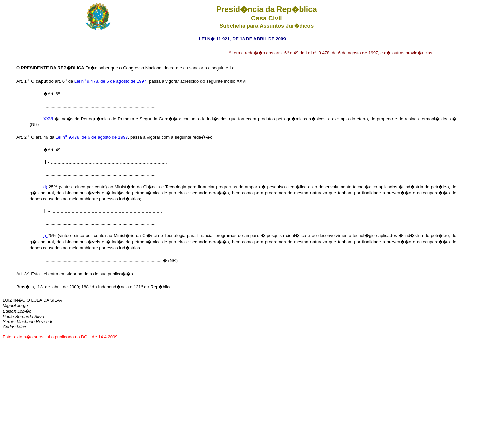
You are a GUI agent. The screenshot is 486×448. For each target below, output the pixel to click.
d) (46, 187)
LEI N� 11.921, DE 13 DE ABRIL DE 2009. (243, 39)
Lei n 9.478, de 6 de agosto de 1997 (110, 81)
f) (45, 236)
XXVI (49, 119)
